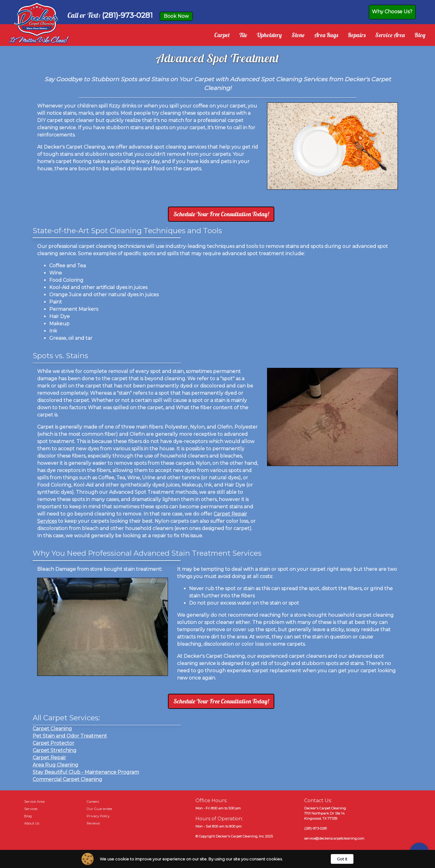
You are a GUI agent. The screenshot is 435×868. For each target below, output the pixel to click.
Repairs (357, 35)
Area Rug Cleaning (55, 765)
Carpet (222, 35)
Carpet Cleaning (52, 729)
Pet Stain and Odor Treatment (70, 736)
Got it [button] (342, 859)
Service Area (390, 35)
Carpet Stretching (55, 750)
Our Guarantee (99, 809)
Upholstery (269, 35)
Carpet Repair (49, 758)
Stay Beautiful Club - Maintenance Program (86, 772)
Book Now (176, 16)
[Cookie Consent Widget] (217, 859)
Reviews (93, 823)
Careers (93, 802)
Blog (420, 35)
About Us (32, 823)
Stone (298, 35)
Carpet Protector (53, 743)
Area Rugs (326, 35)
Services (31, 809)
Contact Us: (318, 800)
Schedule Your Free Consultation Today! (221, 214)
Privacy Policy (98, 816)
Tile (243, 35)
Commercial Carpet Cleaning (67, 779)
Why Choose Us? (392, 12)
